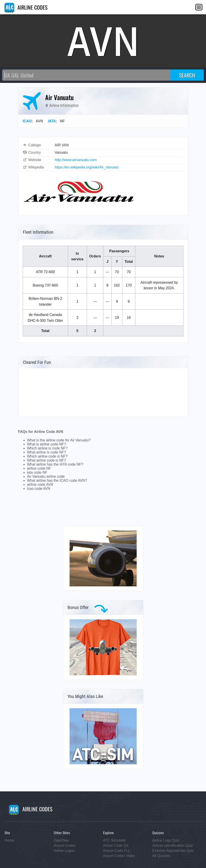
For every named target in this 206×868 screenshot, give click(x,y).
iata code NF (37, 472)
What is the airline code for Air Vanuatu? (59, 440)
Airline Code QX (116, 845)
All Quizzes (161, 856)
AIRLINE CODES (26, 7)
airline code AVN (40, 485)
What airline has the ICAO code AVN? (57, 480)
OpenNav (61, 840)
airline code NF (39, 468)
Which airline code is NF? (47, 456)
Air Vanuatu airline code (46, 476)
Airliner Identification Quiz (173, 845)
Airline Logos (64, 851)
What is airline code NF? (47, 444)
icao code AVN (39, 489)
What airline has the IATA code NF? (55, 464)
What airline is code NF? (47, 452)
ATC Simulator (115, 840)
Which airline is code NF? (47, 448)
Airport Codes (65, 845)
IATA (52, 121)
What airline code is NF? (47, 460)
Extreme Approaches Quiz (173, 851)
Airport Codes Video (119, 856)
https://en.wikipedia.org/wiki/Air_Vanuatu (87, 167)
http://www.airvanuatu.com (76, 160)
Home (9, 840)
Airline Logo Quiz (166, 840)
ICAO (27, 121)
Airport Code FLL (117, 851)
